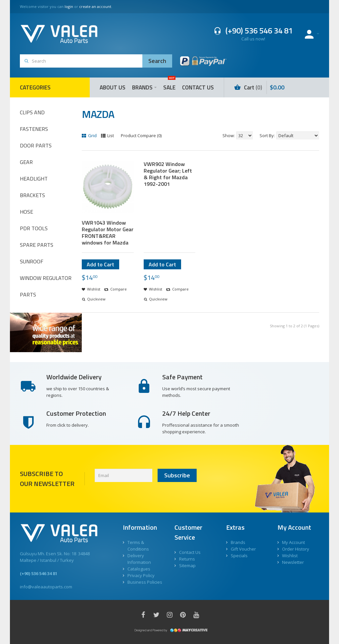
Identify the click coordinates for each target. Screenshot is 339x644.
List (108, 135)
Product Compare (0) (141, 135)
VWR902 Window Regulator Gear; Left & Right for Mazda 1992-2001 (168, 174)
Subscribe (177, 475)
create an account (95, 6)
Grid (89, 135)
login (69, 6)
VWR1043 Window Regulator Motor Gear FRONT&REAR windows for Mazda (108, 233)
